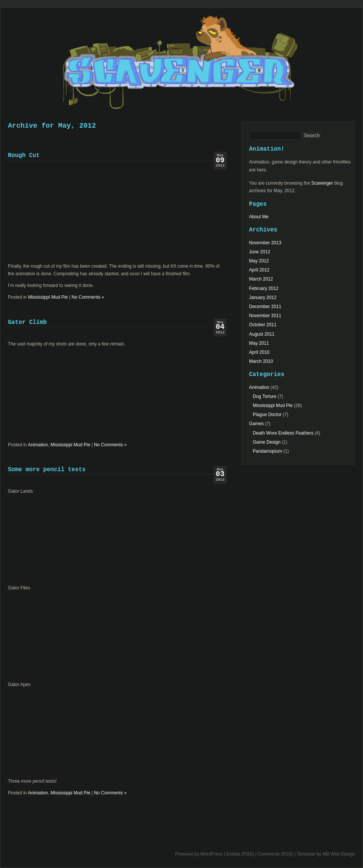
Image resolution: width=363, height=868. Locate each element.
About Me (259, 217)
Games (256, 424)
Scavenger (181, 66)
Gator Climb (27, 323)
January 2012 (263, 298)
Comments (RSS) (275, 854)
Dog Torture (265, 396)
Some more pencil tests (47, 470)
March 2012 (261, 279)
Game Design (267, 442)
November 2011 (265, 316)
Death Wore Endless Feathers (283, 433)
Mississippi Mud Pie (48, 297)
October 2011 (263, 325)
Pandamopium (267, 451)
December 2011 (265, 307)
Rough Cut (24, 156)
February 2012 (264, 288)
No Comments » (88, 297)
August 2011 (262, 334)
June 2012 (260, 252)
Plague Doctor (267, 415)
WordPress (211, 854)
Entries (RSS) (240, 854)
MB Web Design (339, 854)
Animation (38, 445)
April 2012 (259, 270)
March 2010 (261, 361)
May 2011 (259, 343)
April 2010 (259, 352)
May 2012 (259, 261)
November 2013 (265, 243)
